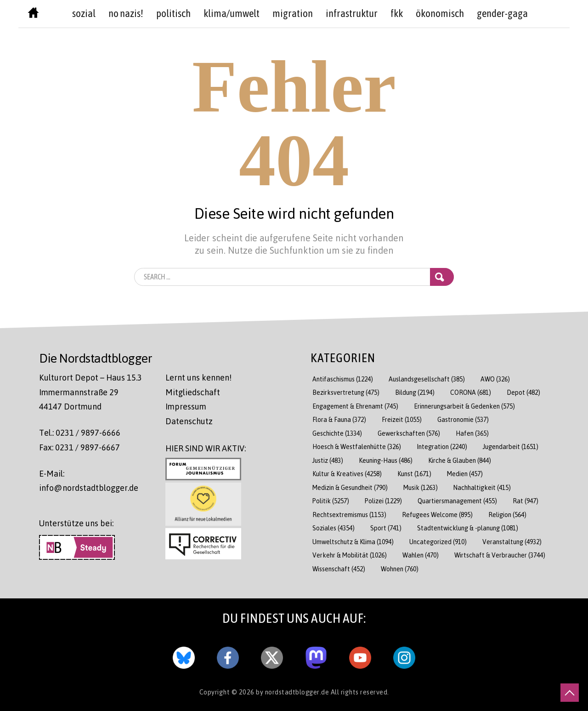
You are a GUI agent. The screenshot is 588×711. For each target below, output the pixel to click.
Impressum (186, 406)
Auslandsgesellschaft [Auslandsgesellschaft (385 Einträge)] (427, 379)
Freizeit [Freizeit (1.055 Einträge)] (402, 419)
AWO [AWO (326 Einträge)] (495, 379)
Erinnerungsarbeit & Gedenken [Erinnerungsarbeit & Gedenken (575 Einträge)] (464, 406)
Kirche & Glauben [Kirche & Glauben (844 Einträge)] (460, 460)
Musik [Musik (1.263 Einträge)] (421, 487)
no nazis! (126, 13)
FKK (397, 13)
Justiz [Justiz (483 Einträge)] (328, 460)
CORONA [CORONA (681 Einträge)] (471, 392)
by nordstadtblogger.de (293, 692)
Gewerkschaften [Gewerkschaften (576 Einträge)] (409, 433)
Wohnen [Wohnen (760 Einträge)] (400, 569)
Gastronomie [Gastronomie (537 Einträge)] (463, 419)
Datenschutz (189, 421)
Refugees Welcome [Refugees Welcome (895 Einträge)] (437, 515)
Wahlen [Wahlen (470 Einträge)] (421, 555)
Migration (293, 13)
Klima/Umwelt (232, 13)
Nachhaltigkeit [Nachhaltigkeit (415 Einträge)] (482, 487)
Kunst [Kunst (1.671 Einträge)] (414, 474)
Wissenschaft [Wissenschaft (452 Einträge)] (339, 569)
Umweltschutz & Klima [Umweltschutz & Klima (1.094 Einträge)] (353, 542)
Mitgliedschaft (193, 392)
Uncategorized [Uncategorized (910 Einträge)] (438, 542)
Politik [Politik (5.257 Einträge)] (331, 501)
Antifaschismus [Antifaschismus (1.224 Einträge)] (343, 379)
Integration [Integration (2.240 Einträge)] (442, 447)
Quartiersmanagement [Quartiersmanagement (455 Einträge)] (457, 501)
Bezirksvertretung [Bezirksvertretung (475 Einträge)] (346, 392)
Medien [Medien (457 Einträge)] (465, 474)
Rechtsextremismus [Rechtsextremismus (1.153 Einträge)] (349, 515)
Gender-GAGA (502, 13)
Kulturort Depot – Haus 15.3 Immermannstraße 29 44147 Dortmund (90, 392)
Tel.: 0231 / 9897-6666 (80, 432)
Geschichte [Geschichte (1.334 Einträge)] (337, 433)
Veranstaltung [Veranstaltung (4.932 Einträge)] (512, 542)
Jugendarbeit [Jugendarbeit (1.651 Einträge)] (511, 447)
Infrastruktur (352, 13)
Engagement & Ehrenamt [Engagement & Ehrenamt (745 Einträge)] (355, 406)
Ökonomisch (440, 13)
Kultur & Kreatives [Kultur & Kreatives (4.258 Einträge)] (347, 474)
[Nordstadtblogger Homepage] (33, 15)
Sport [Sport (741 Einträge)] (386, 528)
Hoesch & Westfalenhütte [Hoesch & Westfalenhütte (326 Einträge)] (357, 447)
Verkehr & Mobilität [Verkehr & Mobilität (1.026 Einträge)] (350, 555)
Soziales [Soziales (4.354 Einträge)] (334, 528)
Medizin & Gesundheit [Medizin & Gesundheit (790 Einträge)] (350, 487)
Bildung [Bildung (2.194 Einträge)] (415, 392)
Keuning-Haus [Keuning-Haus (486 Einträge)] (386, 460)
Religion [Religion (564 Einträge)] (507, 515)
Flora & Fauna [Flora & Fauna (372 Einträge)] (339, 419)
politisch (173, 13)
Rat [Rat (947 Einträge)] (526, 501)
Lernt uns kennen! (198, 377)
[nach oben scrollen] (570, 693)
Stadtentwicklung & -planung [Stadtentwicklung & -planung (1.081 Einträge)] (468, 528)
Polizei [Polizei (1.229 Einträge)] (383, 501)
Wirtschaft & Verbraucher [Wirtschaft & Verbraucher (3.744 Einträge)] (500, 555)
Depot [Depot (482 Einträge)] (523, 392)
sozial (84, 13)
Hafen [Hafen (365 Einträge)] (472, 433)
